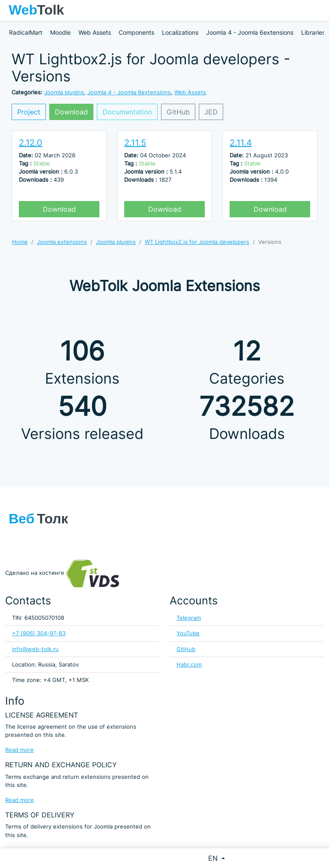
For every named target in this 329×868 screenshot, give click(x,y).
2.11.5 (135, 143)
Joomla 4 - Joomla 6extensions (250, 32)
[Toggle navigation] (318, 10)
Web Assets (95, 32)
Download (71, 112)
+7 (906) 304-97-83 (39, 633)
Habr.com (189, 665)
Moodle (60, 32)
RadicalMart (26, 32)
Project (29, 112)
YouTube (188, 633)
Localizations (180, 32)
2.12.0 (31, 143)
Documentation (127, 112)
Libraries (313, 32)
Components (136, 32)
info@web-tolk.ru (35, 649)
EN (214, 858)
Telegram (189, 618)
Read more (19, 750)
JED (211, 112)
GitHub (178, 112)
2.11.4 (241, 143)
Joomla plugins (64, 92)
